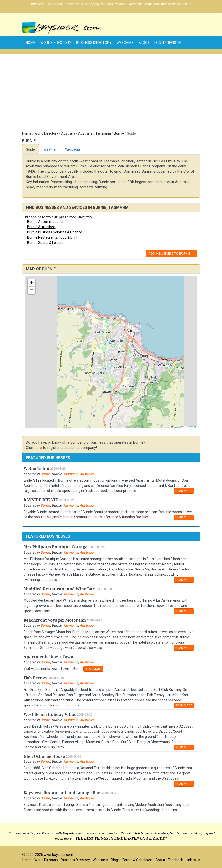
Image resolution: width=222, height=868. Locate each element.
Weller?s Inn (36, 469)
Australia (68, 133)
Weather (50, 149)
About (160, 860)
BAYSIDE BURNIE (41, 500)
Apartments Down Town (48, 657)
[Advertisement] (111, 94)
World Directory (56, 43)
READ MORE (184, 491)
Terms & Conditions (137, 860)
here (38, 448)
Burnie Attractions (41, 227)
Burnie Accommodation (46, 222)
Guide (30, 149)
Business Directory (94, 43)
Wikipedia (73, 149)
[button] (31, 283)
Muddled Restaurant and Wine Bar (60, 589)
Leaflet (175, 427)
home (31, 43)
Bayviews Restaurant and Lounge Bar (62, 793)
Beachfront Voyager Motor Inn (55, 620)
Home (27, 133)
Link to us (193, 860)
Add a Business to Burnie (169, 254)
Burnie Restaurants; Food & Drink (53, 237)
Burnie (119, 133)
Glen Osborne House (44, 756)
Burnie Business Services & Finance (55, 232)
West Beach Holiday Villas (50, 715)
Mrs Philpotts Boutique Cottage (56, 547)
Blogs (144, 43)
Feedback (175, 860)
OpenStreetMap (190, 427)
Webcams (125, 43)
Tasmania (103, 133)
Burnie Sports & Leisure (45, 243)
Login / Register (169, 43)
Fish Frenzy (36, 678)
